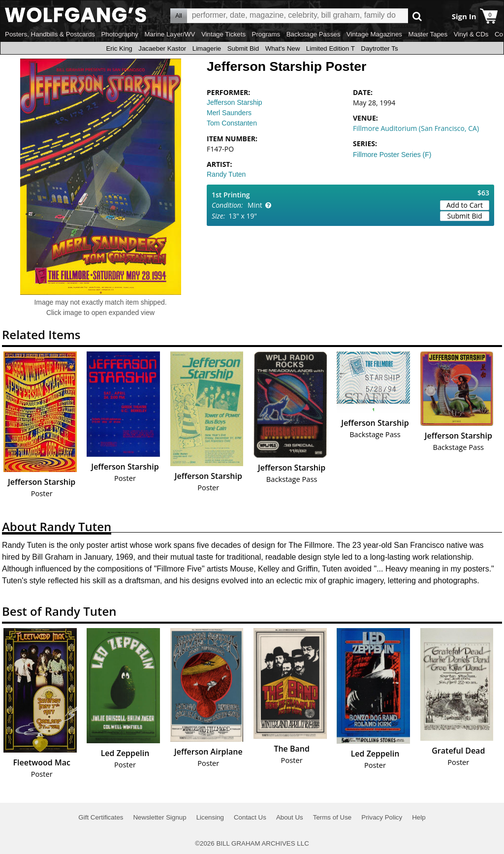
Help (419, 817)
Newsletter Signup (159, 817)
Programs (266, 34)
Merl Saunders (229, 113)
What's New (283, 48)
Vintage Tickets (223, 34)
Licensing (210, 817)
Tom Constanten (232, 123)
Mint (255, 205)
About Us (290, 817)
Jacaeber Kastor (162, 48)
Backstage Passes (314, 34)
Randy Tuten (226, 174)
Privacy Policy (382, 817)
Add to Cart (465, 205)
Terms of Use (332, 817)
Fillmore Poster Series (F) (392, 155)
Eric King (119, 48)
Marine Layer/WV (170, 34)
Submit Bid (243, 48)
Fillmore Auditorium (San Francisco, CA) (416, 128)
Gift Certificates (101, 817)
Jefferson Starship (235, 102)
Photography (120, 34)
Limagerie (207, 48)
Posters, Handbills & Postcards (50, 34)
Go (417, 16)
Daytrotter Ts (379, 48)
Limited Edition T (331, 48)
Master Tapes (428, 34)
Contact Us (250, 817)
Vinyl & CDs (471, 34)
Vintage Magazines (374, 34)
